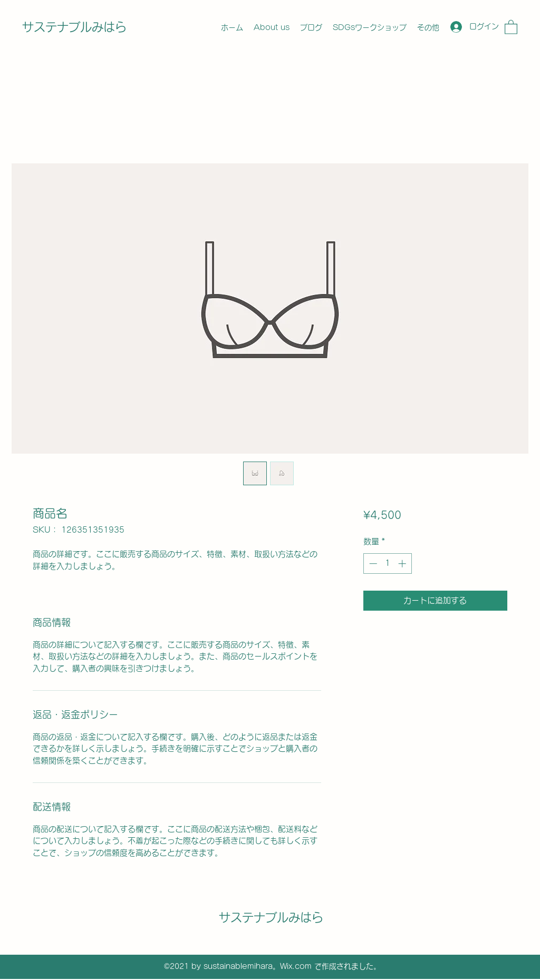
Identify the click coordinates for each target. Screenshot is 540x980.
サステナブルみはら (74, 27)
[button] (511, 27)
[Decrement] (372, 563)
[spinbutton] (387, 563)
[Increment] (403, 563)
